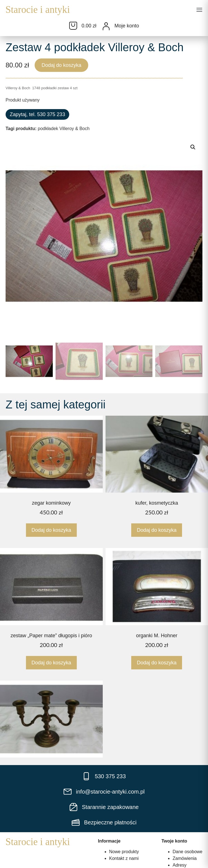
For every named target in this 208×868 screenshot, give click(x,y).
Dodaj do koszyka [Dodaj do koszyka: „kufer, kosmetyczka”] (157, 530)
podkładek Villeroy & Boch (64, 129)
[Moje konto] (106, 26)
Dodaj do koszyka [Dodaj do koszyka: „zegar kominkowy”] (51, 530)
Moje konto (127, 26)
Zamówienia (185, 858)
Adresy (180, 865)
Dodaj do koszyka (61, 65)
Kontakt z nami (124, 858)
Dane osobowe (187, 852)
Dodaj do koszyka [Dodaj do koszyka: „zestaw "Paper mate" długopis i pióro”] (51, 663)
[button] (199, 10)
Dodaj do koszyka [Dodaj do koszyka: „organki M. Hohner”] (157, 663)
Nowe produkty (124, 852)
